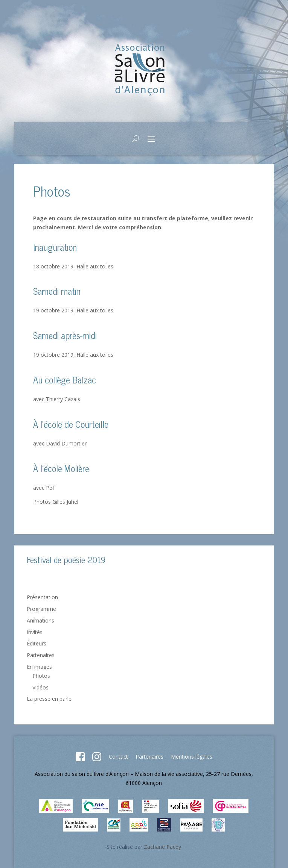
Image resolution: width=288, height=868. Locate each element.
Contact (118, 757)
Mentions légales (192, 757)
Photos (41, 676)
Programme (41, 609)
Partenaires (41, 655)
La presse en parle (49, 699)
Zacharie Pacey (162, 847)
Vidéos (40, 687)
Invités (35, 632)
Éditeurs (37, 643)
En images (39, 667)
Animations (40, 620)
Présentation (42, 597)
